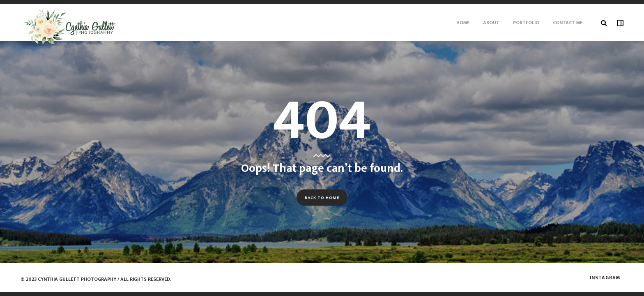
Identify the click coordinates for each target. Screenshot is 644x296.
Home (463, 23)
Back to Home (322, 197)
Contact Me (568, 23)
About (491, 23)
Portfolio (526, 23)
